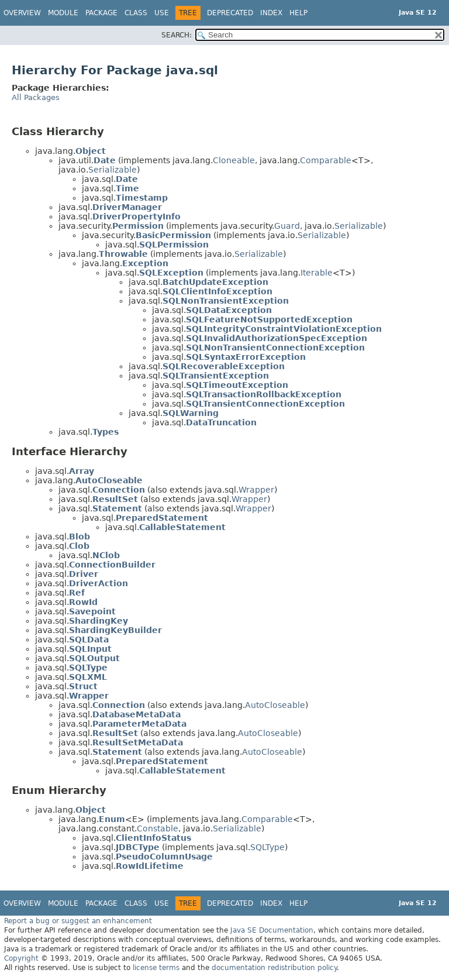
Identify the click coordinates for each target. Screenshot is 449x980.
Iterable (317, 273)
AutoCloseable (275, 705)
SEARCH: (177, 35)
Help (298, 13)
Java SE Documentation (272, 930)
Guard (287, 226)
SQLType (267, 847)
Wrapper (256, 490)
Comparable (326, 160)
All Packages (36, 97)
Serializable (113, 170)
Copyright (21, 958)
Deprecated (230, 13)
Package (101, 13)
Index (271, 13)
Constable (158, 828)
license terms (156, 968)
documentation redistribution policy (274, 968)
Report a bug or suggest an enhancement (78, 921)
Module (63, 13)
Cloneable (234, 160)
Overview (22, 13)
